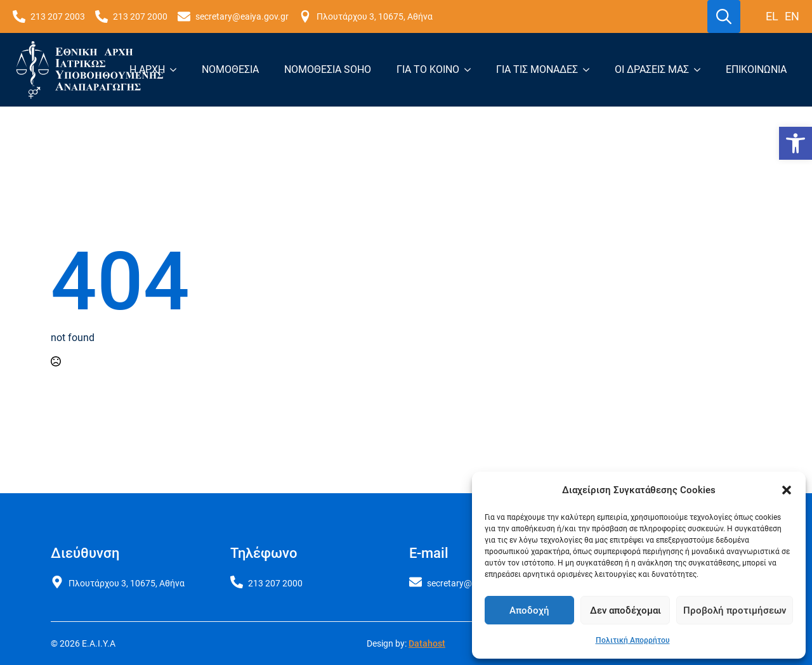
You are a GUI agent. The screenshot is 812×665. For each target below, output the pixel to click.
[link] (796, 143)
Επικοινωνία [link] (756, 69)
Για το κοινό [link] (428, 69)
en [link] (792, 16)
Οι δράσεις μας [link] (652, 69)
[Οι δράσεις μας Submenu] (701, 70)
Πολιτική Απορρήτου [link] (633, 640)
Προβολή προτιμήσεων (735, 610)
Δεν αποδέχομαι (625, 610)
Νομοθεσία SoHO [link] (328, 69)
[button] (787, 490)
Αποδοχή (529, 610)
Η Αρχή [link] (147, 69)
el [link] (772, 16)
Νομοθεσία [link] (230, 69)
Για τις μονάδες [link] (537, 69)
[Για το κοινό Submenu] (471, 70)
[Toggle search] (724, 16)
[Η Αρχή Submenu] (177, 70)
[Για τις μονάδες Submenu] (590, 70)
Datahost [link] (427, 643)
